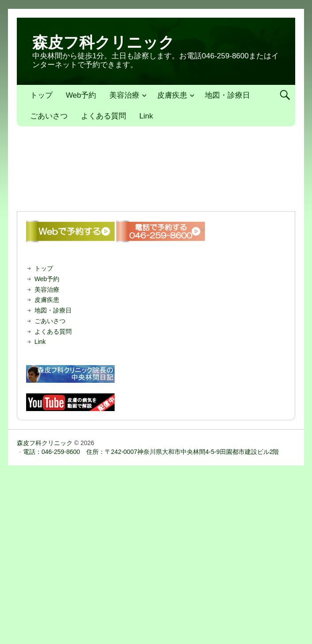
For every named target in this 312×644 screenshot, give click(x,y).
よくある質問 (104, 116)
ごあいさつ (49, 116)
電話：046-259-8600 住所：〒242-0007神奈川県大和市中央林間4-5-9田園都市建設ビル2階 (151, 452)
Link (146, 116)
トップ (41, 95)
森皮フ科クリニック (103, 42)
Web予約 (81, 95)
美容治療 (124, 95)
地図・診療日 (227, 95)
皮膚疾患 (172, 95)
